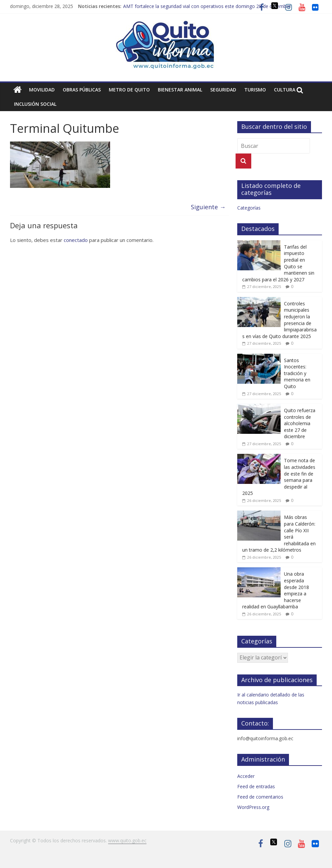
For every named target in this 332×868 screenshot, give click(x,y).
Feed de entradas (256, 786)
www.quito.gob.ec (127, 840)
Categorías (249, 208)
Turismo (255, 90)
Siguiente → (208, 207)
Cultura (285, 90)
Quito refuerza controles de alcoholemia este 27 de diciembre (300, 423)
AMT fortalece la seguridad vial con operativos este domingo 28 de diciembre (207, 6)
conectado (76, 240)
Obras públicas (82, 90)
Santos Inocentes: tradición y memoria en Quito (297, 373)
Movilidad (42, 90)
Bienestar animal (180, 90)
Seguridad (223, 90)
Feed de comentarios (260, 797)
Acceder (246, 776)
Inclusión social (35, 104)
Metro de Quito (129, 90)
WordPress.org (253, 807)
